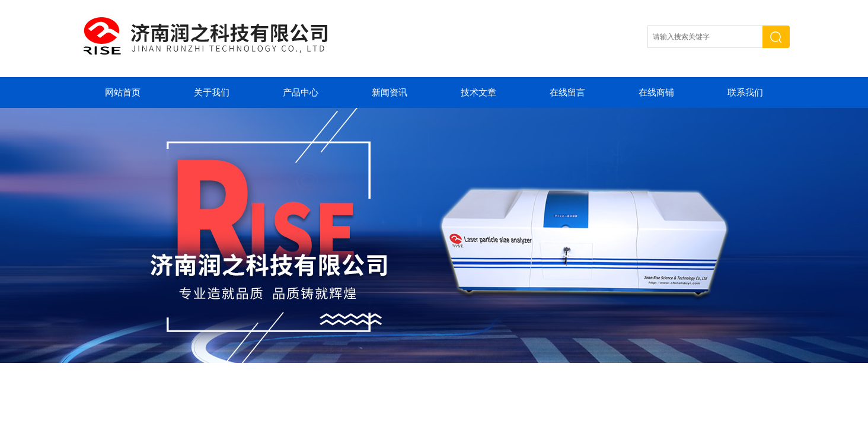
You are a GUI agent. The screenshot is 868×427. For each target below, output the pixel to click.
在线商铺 (656, 93)
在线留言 (567, 93)
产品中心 (301, 93)
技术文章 (478, 93)
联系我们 (745, 93)
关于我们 (212, 93)
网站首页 (123, 93)
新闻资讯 (390, 93)
